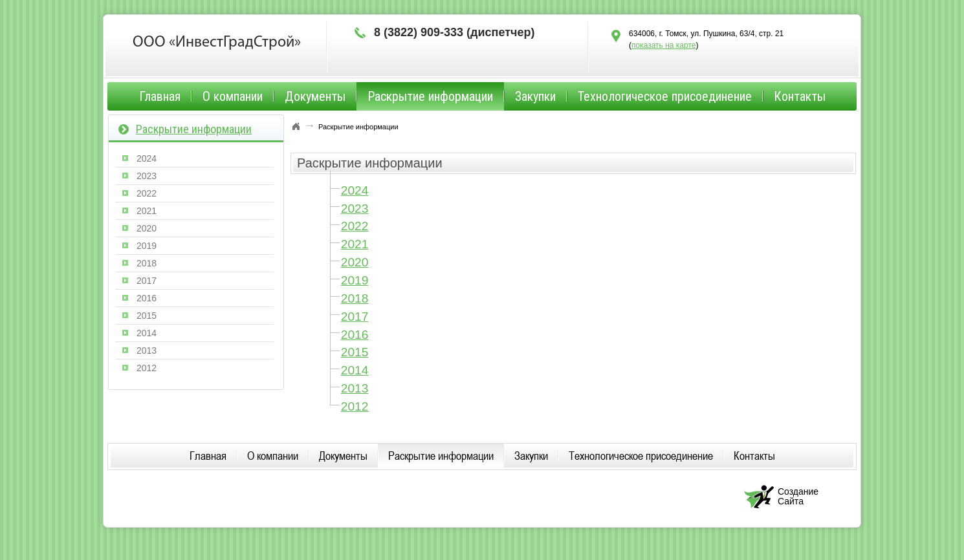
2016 (355, 335)
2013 (355, 388)
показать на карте (664, 45)
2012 (355, 406)
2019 (355, 280)
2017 (355, 317)
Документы (315, 96)
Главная (160, 96)
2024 (355, 190)
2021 (355, 244)
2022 (355, 226)
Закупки (535, 96)
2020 (355, 262)
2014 (355, 370)
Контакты (800, 96)
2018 (355, 298)
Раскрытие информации (430, 96)
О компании (233, 96)
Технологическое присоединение (665, 96)
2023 (355, 209)
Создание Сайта (798, 496)
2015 (355, 352)
